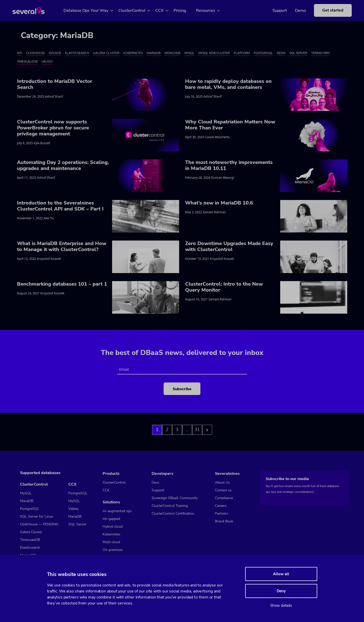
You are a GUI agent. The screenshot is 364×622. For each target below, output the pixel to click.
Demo (293, 11)
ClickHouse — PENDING (39, 524)
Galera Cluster (106, 53)
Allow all (281, 574)
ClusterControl (138, 11)
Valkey (47, 62)
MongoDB (172, 53)
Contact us (223, 490)
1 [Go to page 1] (157, 430)
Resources (211, 11)
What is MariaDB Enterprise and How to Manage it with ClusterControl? (62, 246)
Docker (55, 53)
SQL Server (298, 53)
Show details (281, 605)
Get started (326, 10)
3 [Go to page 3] (177, 430)
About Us (222, 482)
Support (273, 11)
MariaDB (154, 53)
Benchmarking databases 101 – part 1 (62, 284)
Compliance (224, 498)
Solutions (111, 502)
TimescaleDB (27, 62)
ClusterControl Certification (173, 513)
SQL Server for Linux (37, 516)
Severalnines (227, 474)
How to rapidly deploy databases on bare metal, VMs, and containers (228, 84)
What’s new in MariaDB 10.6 (219, 203)
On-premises (113, 550)
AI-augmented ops (117, 511)
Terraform (320, 53)
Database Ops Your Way (92, 11)
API (20, 53)
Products (111, 474)
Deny (281, 591)
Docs (155, 482)
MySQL (189, 53)
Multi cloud (111, 542)
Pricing (186, 11)
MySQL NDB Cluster (214, 53)
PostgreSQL (263, 53)
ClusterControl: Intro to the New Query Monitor (224, 287)
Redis (281, 53)
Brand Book (224, 521)
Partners (222, 513)
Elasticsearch (77, 53)
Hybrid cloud (113, 527)
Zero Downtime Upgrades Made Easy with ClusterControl (229, 246)
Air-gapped (111, 519)
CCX (165, 11)
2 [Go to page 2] (167, 430)
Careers (221, 506)
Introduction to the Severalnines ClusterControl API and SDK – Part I (60, 206)
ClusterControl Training (170, 506)
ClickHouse (35, 53)
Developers (162, 474)
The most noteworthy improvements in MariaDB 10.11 (229, 165)
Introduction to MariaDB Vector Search (55, 84)
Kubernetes (133, 53)
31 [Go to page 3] (197, 430)
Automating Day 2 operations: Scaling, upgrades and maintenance (63, 165)
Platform (242, 53)
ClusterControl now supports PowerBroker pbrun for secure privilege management (53, 128)
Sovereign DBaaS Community (175, 498)
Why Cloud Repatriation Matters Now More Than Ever (230, 125)
